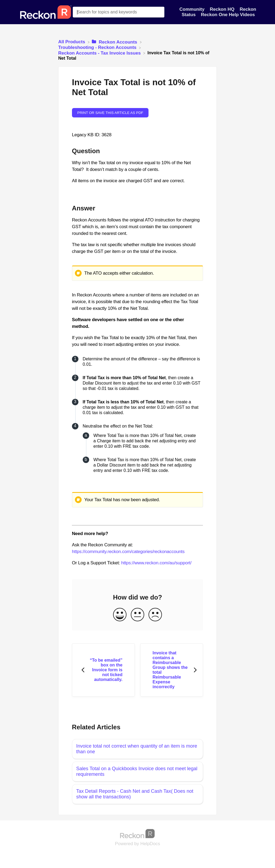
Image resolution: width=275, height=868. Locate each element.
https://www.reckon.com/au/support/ (156, 563)
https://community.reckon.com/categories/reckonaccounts (128, 552)
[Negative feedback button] (155, 615)
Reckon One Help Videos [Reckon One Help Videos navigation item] (228, 15)
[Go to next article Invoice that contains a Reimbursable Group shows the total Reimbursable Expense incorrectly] (172, 670)
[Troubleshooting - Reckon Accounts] (98, 47)
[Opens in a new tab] (137, 833)
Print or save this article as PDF (110, 113)
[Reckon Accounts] (115, 42)
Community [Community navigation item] (193, 9)
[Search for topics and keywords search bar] (119, 12)
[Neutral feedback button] (137, 615)
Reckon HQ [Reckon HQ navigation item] (223, 9)
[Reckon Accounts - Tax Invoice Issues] (100, 53)
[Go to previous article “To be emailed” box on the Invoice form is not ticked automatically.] (103, 670)
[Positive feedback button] (120, 615)
